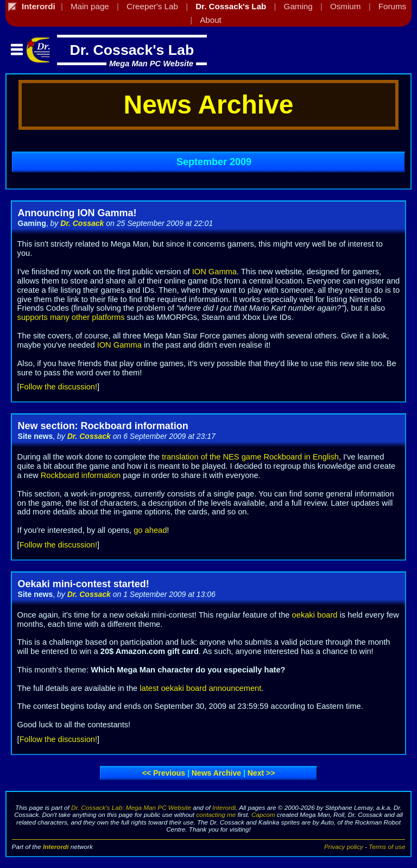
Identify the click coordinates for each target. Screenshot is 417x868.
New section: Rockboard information (103, 426)
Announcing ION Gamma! (77, 213)
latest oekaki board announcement (200, 688)
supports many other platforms (71, 317)
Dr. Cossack (82, 223)
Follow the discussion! (58, 387)
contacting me (216, 814)
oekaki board (315, 615)
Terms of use (387, 847)
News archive (216, 773)
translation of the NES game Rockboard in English (250, 457)
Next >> (261, 773)
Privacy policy (344, 847)
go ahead (150, 530)
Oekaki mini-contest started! (84, 584)
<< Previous (164, 773)
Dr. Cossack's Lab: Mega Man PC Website (131, 807)
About (211, 20)
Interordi (224, 807)
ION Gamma (214, 272)
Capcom (263, 814)
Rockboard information (81, 475)
